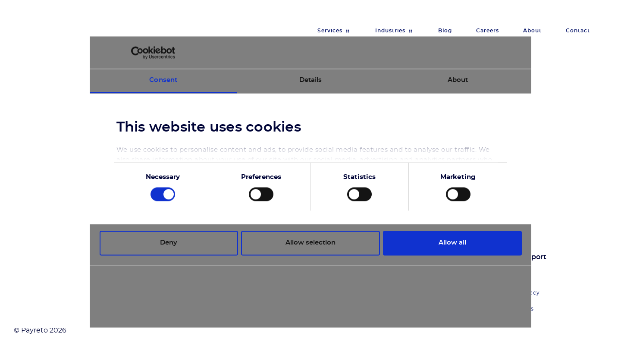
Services (330, 31)
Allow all (452, 243)
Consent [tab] (163, 80)
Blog (445, 31)
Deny (169, 243)
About (532, 31)
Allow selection (310, 243)
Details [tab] (311, 80)
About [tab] (458, 80)
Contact (578, 31)
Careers (488, 31)
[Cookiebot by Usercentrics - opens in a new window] (137, 53)
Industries (390, 31)
